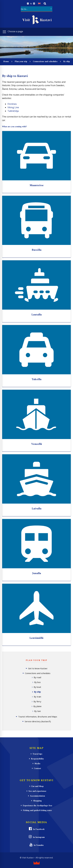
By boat (37, 687)
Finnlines (12, 104)
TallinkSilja (13, 111)
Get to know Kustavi (38, 668)
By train (37, 697)
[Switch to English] (39, 4)
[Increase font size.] (34, 4)
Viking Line (13, 107)
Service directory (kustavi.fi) (38, 721)
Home (6, 61)
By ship (37, 692)
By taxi (37, 711)
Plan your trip (21, 61)
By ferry (37, 701)
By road (37, 677)
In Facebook (37, 829)
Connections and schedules (45, 61)
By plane (37, 706)
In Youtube (36, 845)
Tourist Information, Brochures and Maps (38, 717)
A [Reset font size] (31, 4)
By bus (37, 682)
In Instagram (37, 837)
